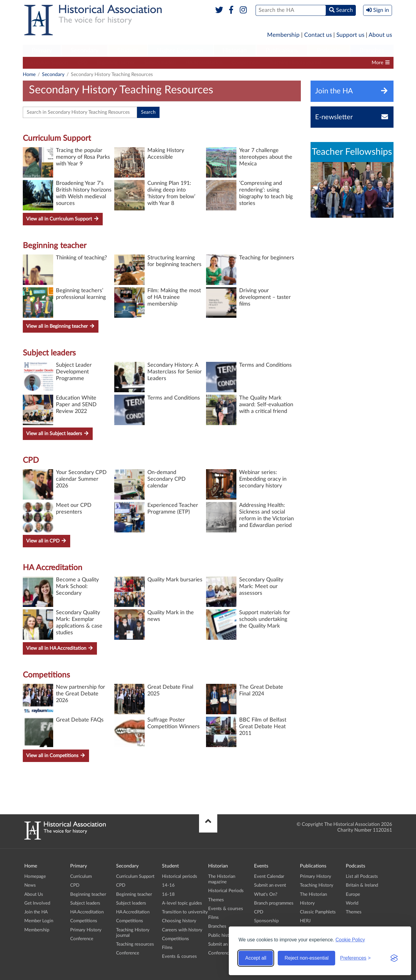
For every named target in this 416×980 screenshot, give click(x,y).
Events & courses (179, 956)
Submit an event (224, 944)
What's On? (266, 894)
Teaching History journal (295, 63)
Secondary (84, 50)
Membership (283, 35)
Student (128, 50)
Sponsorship (266, 921)
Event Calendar (269, 876)
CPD (83, 63)
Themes (216, 900)
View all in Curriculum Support (63, 219)
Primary (42, 50)
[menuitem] (42, 51)
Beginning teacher (116, 63)
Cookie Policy (350, 940)
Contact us (318, 35)
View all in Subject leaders (58, 433)
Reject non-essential (306, 958)
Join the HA (36, 912)
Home (29, 74)
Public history (222, 935)
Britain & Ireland (362, 885)
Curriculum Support (47, 63)
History (307, 903)
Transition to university (185, 912)
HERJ (305, 921)
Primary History (86, 930)
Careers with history (182, 930)
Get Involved (37, 903)
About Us (34, 894)
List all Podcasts (362, 876)
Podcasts (329, 50)
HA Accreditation (204, 63)
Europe (353, 894)
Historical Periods (226, 891)
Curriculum (81, 876)
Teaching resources (135, 944)
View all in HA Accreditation (60, 648)
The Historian (313, 894)
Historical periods (180, 876)
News (30, 885)
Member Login (39, 921)
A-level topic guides (182, 903)
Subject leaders (160, 63)
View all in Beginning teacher (61, 326)
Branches (372, 50)
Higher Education (180, 50)
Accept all (256, 958)
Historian (235, 50)
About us (380, 35)
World (352, 903)
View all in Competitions (56, 755)
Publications (282, 50)
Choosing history (179, 921)
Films (167, 948)
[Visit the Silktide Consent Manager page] (394, 958)
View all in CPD (46, 541)
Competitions (246, 63)
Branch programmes (274, 903)
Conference (82, 939)
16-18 (168, 894)
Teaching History (317, 885)
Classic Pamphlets (318, 912)
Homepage (35, 876)
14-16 (168, 885)
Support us (350, 35)
